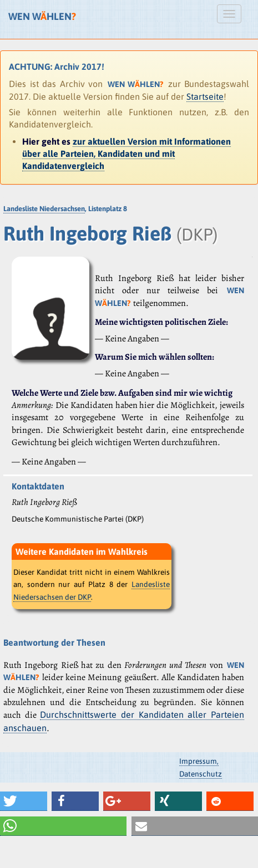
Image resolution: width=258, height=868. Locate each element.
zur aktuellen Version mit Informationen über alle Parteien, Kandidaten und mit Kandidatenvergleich (127, 154)
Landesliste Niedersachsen (44, 209)
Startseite (205, 96)
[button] (24, 801)
